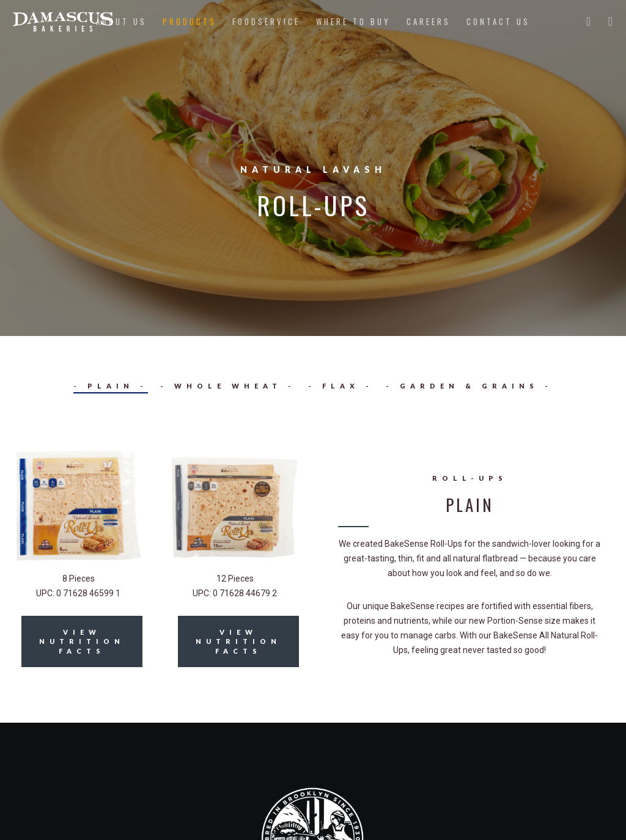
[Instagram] (606, 21)
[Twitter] (584, 21)
